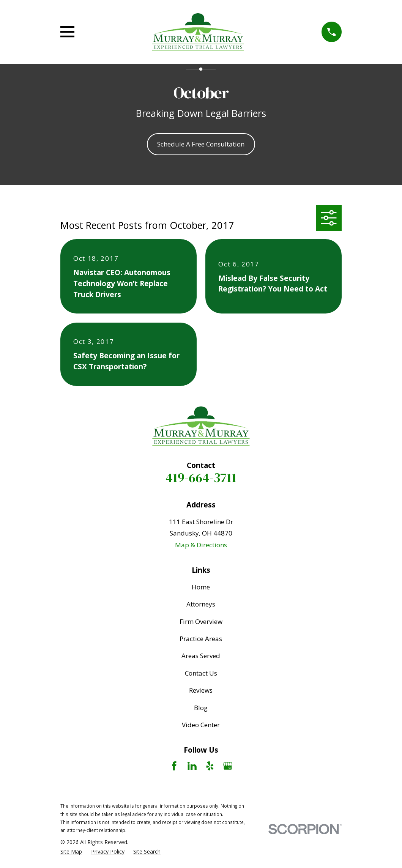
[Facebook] (174, 766)
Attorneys (201, 604)
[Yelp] (210, 766)
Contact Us (201, 673)
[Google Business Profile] (228, 766)
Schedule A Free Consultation (201, 144)
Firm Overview (201, 621)
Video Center (201, 725)
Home (201, 587)
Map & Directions (201, 545)
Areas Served (201, 656)
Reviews (201, 690)
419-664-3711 (201, 477)
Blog (201, 708)
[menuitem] (71, 852)
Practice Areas (201, 639)
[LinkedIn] (192, 766)
